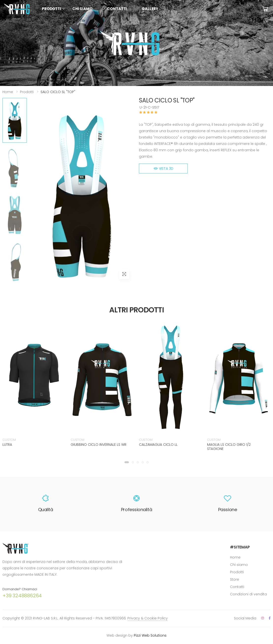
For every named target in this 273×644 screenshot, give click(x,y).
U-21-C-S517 (149, 107)
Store (235, 579)
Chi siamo (82, 9)
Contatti (117, 9)
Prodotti (52, 9)
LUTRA (7, 445)
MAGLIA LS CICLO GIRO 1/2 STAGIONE (229, 447)
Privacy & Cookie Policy (148, 618)
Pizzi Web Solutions (150, 635)
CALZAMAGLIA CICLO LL (158, 445)
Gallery (150, 9)
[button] (127, 462)
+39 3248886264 (22, 596)
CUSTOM (9, 440)
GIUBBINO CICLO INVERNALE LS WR (99, 445)
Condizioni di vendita (248, 594)
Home (8, 92)
